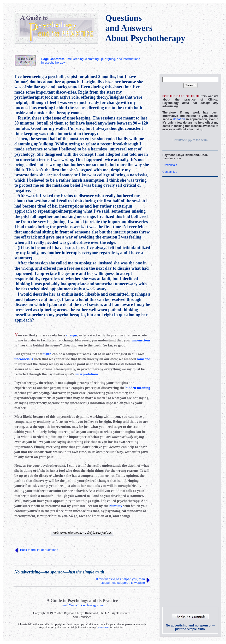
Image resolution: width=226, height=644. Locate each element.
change (71, 335)
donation (179, 119)
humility (116, 506)
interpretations (87, 374)
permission (103, 627)
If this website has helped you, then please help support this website (121, 581)
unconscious (141, 340)
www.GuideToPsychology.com (82, 605)
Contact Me (170, 172)
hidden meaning (138, 388)
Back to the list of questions (39, 550)
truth (47, 354)
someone (143, 359)
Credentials (170, 165)
